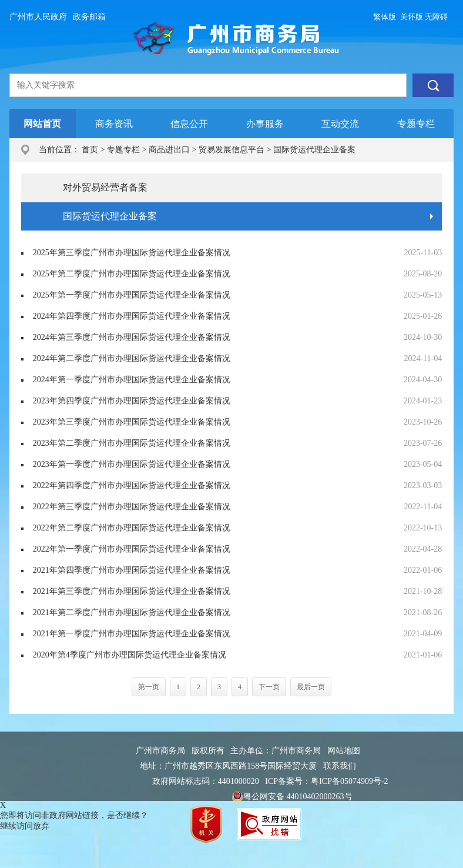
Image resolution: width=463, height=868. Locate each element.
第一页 (149, 687)
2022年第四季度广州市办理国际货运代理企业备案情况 (132, 485)
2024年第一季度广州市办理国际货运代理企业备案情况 (132, 380)
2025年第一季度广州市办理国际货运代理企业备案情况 (132, 295)
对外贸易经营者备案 (105, 187)
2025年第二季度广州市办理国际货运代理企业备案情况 (132, 274)
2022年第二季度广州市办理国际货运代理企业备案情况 (132, 528)
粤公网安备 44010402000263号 (292, 797)
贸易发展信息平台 (231, 150)
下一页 (269, 687)
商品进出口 (169, 150)
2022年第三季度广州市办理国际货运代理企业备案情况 (132, 507)
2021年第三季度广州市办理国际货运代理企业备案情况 (132, 591)
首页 (90, 150)
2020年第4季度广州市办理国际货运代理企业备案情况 (130, 655)
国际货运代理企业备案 (314, 150)
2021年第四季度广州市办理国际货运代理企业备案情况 (132, 570)
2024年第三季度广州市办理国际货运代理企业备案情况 (132, 337)
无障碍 (436, 17)
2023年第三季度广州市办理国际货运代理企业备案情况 (132, 422)
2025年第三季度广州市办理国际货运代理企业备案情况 (132, 253)
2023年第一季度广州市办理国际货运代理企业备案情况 (132, 464)
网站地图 (344, 751)
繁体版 (385, 17)
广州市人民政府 (38, 17)
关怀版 (412, 17)
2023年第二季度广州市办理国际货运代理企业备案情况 (132, 443)
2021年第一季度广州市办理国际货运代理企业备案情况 (132, 634)
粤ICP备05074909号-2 (349, 781)
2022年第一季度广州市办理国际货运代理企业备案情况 (132, 549)
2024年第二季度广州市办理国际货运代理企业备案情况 (132, 358)
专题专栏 (123, 150)
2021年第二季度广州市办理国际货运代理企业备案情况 (132, 612)
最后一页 (311, 687)
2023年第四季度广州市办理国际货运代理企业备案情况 (132, 401)
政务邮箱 (89, 17)
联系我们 (340, 766)
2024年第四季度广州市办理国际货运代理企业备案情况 (132, 316)
